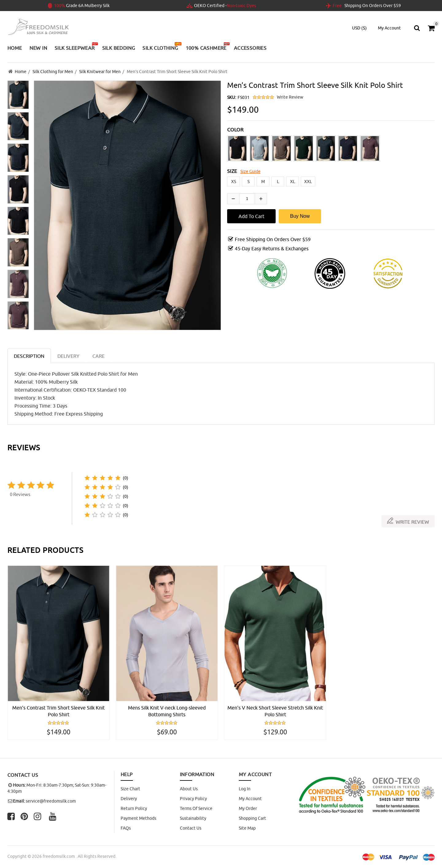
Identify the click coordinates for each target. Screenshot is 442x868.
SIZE (232, 171)
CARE (99, 356)
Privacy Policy (193, 799)
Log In (245, 789)
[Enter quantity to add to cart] (247, 199)
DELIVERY (68, 356)
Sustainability (193, 818)
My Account (250, 799)
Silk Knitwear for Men (100, 72)
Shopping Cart (252, 818)
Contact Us (191, 828)
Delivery (129, 799)
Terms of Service (196, 808)
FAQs (126, 828)
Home (21, 72)
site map (247, 828)
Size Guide (250, 171)
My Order (248, 808)
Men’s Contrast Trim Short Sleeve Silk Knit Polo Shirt (58, 711)
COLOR (235, 130)
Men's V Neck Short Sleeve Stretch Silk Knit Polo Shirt (275, 711)
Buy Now (300, 216)
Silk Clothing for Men (53, 72)
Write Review (290, 97)
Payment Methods (138, 818)
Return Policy (134, 808)
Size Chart (130, 789)
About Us (189, 789)
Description (29, 356)
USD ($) (359, 28)
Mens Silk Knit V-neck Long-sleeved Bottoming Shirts (167, 711)
